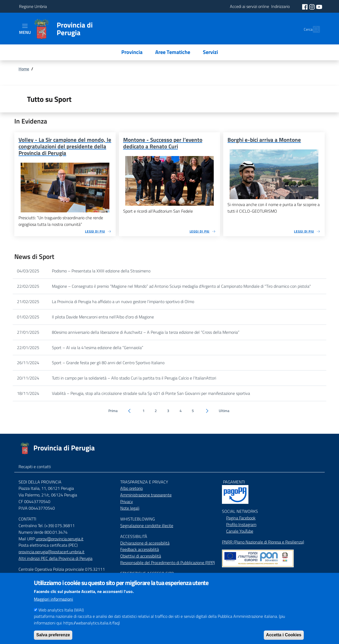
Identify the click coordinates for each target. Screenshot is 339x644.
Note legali (130, 508)
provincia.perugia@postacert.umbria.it (52, 552)
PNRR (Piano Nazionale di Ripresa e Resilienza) (263, 542)
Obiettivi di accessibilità (141, 556)
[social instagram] (313, 6)
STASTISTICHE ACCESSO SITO (147, 573)
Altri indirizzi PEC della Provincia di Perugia (55, 558)
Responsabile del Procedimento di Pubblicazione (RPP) (168, 563)
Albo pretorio (131, 488)
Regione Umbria (33, 6)
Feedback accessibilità (140, 549)
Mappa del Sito (235, 575)
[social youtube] (319, 6)
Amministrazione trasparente (146, 495)
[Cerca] (314, 29)
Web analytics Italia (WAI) (61, 617)
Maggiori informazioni (53, 606)
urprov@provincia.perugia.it (60, 539)
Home (24, 69)
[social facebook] (305, 6)
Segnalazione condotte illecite (147, 526)
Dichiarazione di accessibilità (145, 543)
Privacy (127, 501)
